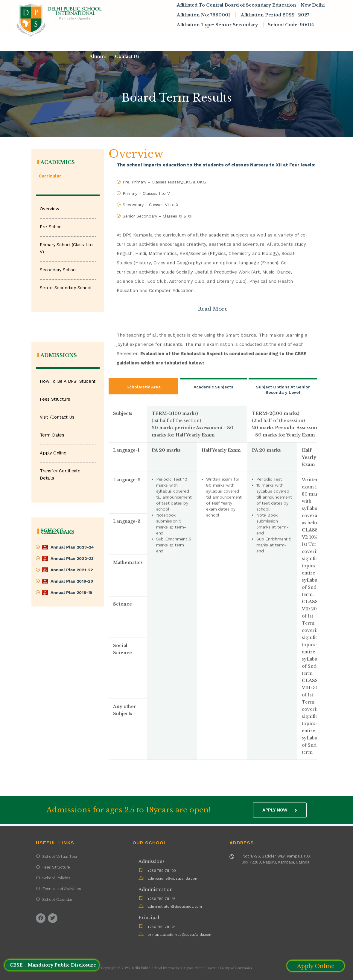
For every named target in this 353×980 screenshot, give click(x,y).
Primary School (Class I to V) (66, 248)
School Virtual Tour (60, 856)
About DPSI (108, 40)
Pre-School (51, 227)
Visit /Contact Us (57, 417)
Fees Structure (55, 399)
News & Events (231, 40)
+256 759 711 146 (162, 899)
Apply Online (53, 453)
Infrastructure (278, 40)
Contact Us (127, 56)
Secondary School (58, 270)
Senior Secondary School (66, 288)
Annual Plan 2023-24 (72, 547)
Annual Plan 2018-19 (71, 592)
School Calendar (57, 899)
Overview (49, 209)
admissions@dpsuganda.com (173, 878)
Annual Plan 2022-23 (72, 558)
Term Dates (52, 435)
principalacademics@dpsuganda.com (180, 935)
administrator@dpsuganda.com (175, 906)
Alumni (98, 56)
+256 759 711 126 (162, 927)
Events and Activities (62, 889)
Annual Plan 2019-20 (72, 581)
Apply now (280, 810)
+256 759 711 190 (162, 871)
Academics (190, 40)
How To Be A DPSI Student (68, 381)
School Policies (56, 878)
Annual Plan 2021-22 (72, 570)
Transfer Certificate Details (60, 475)
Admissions (150, 40)
